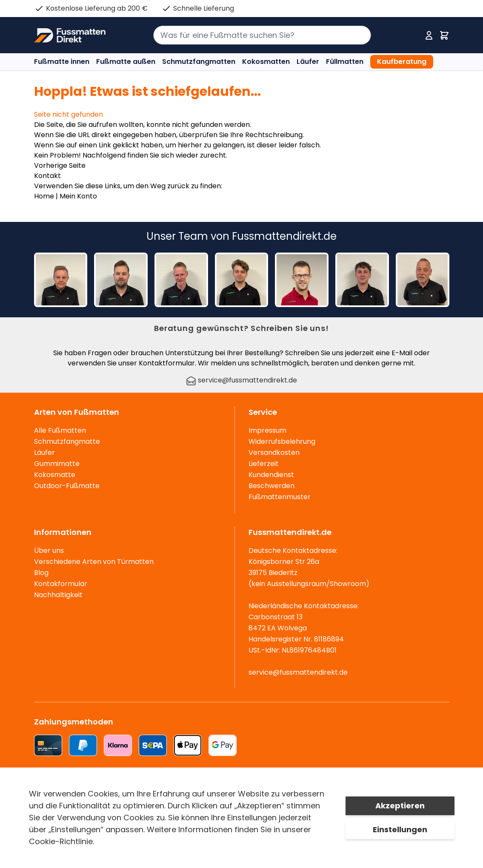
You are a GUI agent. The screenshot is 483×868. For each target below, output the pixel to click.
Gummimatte (57, 464)
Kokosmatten (266, 62)
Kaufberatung (402, 62)
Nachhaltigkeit (58, 595)
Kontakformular (61, 584)
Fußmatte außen (126, 62)
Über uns (49, 550)
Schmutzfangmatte (67, 441)
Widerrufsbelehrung (282, 441)
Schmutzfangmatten (199, 62)
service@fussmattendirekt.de (241, 380)
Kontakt (47, 176)
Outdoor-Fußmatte (67, 486)
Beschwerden (272, 486)
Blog (41, 573)
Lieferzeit (264, 464)
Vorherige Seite (60, 165)
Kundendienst (271, 475)
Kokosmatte (55, 475)
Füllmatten (345, 62)
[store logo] (70, 35)
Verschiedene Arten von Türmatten (94, 562)
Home (44, 196)
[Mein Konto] (429, 35)
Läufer (308, 62)
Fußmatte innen (62, 62)
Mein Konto (78, 196)
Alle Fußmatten (60, 430)
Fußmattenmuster (280, 497)
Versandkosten (274, 453)
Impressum (267, 430)
